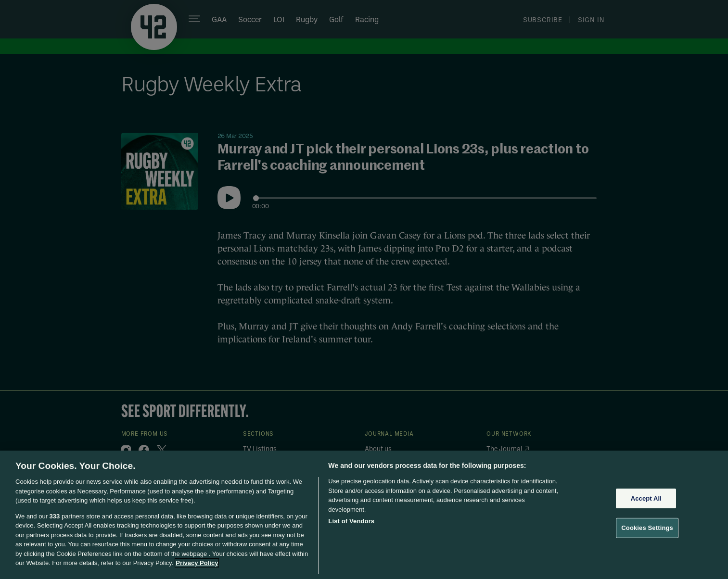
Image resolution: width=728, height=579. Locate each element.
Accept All (646, 498)
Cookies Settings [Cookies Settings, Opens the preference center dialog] (647, 528)
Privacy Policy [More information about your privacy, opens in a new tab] (197, 563)
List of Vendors (351, 521)
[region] (364, 515)
